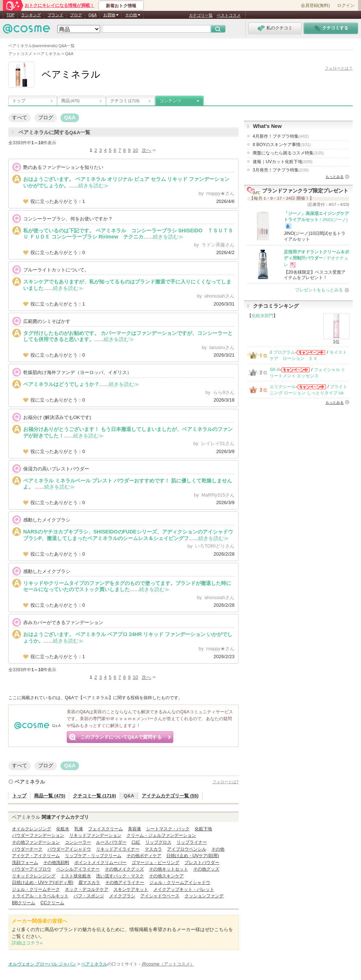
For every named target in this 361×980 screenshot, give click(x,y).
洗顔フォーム (25, 863)
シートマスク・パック (168, 829)
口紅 (136, 842)
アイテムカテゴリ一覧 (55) (170, 796)
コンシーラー (78, 842)
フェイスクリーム (105, 829)
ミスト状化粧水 (76, 876)
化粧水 (63, 829)
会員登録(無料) (315, 5)
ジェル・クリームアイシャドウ (180, 883)
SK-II (275, 370)
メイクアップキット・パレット (184, 889)
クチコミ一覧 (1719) (94, 796)
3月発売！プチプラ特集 (281, 170)
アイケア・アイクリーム (36, 856)
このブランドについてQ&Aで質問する (121, 737)
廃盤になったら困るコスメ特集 (288, 153)
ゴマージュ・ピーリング (155, 863)
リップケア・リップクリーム (93, 856)
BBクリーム (24, 903)
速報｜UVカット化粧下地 (283, 162)
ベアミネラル (30, 782)
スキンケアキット (131, 889)
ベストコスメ (229, 15)
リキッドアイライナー (118, 849)
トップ (19, 101)
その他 (218, 849)
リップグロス (158, 842)
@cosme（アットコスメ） (168, 964)
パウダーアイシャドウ (69, 849)
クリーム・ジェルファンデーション (161, 835)
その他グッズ (206, 869)
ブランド (55, 15)
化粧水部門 (262, 316)
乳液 (79, 829)
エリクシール (283, 387)
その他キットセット (169, 869)
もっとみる (335, 177)
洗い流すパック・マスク (120, 876)
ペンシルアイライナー (78, 869)
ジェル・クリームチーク (36, 889)
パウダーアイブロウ (32, 869)
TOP (11, 15)
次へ (146, 150)
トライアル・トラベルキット (40, 896)
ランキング (31, 15)
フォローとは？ (339, 68)
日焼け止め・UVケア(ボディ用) (43, 883)
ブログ (76, 15)
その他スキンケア (166, 876)
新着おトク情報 (121, 6)
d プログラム (282, 352)
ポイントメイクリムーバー (100, 863)
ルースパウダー (111, 842)
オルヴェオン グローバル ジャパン (42, 964)
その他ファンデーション (36, 842)
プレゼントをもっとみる (319, 290)
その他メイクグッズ (124, 869)
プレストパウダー (202, 863)
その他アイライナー (125, 883)
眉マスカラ (89, 883)
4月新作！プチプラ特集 (281, 136)
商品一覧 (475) (50, 796)
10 (135, 150)
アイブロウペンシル (187, 849)
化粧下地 (203, 829)
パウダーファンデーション (38, 835)
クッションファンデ (204, 896)
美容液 (134, 829)
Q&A (93, 15)
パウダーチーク (27, 849)
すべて (20, 117)
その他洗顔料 (56, 863)
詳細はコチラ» (27, 943)
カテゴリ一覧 (201, 15)
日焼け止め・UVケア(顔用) (193, 856)
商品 (70, 101)
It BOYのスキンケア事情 (282, 145)
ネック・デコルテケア (87, 889)
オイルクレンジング (32, 829)
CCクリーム (52, 903)
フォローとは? (225, 782)
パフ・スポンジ (89, 896)
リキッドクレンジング (34, 876)
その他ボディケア (144, 856)
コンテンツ (170, 101)
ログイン (346, 5)
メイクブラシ (122, 896)
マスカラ (153, 849)
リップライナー (192, 842)
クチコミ (125, 101)
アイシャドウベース (160, 896)
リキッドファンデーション (95, 835)
